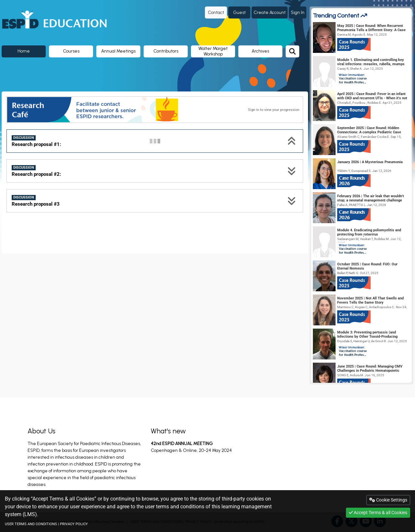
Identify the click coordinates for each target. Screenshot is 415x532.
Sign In (298, 12)
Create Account (270, 12)
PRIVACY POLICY (74, 524)
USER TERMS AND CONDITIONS (31, 524)
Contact (216, 12)
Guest (239, 12)
